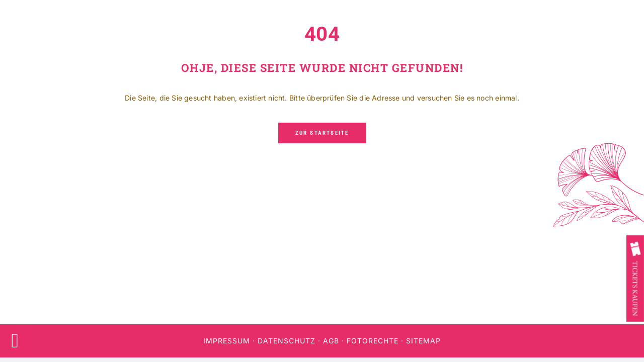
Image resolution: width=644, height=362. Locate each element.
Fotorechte (373, 341)
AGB (331, 341)
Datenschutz (287, 341)
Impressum (227, 341)
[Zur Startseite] (322, 133)
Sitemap (423, 341)
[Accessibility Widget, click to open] (21, 341)
